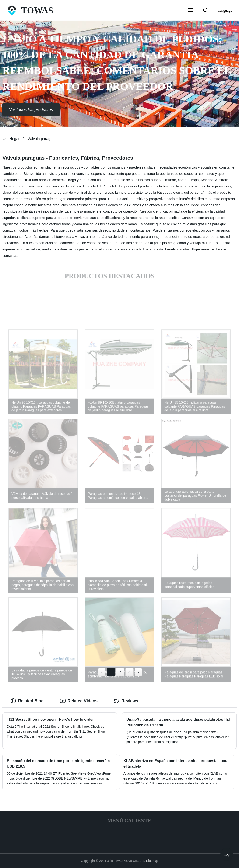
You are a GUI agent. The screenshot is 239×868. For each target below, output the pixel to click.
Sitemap (152, 861)
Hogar (14, 139)
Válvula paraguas (42, 139)
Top (227, 854)
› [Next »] (138, 672)
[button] (190, 11)
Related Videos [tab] (79, 701)
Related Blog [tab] (27, 701)
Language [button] (225, 10)
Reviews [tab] (126, 701)
